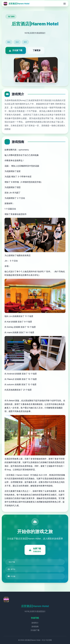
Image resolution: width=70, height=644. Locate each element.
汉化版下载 (35, 630)
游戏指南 (35, 626)
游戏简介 (35, 623)
